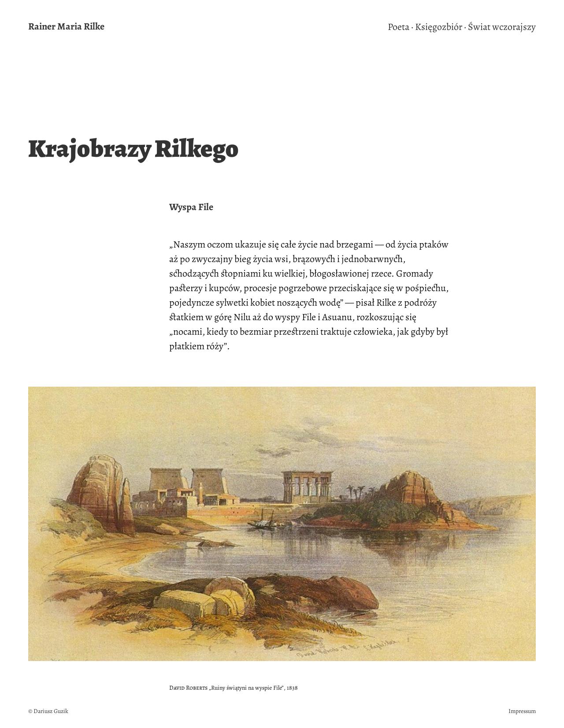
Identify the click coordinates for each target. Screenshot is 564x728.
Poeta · (401, 27)
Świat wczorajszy (502, 27)
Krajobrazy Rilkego (134, 148)
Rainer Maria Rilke (66, 26)
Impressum (522, 711)
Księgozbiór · (441, 27)
